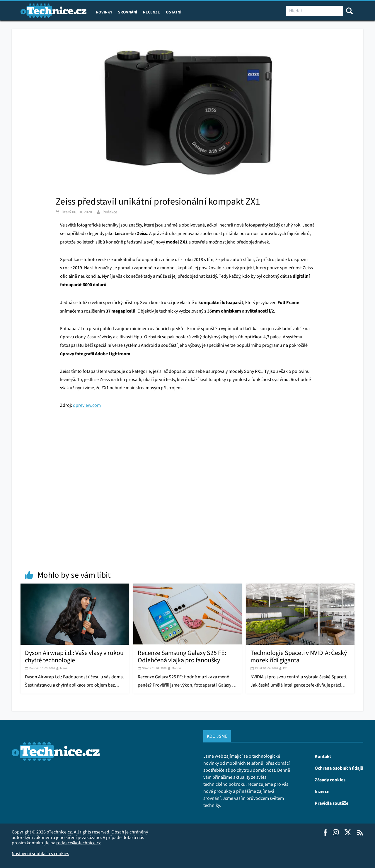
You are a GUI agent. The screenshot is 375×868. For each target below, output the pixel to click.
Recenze (151, 12)
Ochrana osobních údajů (339, 768)
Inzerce (322, 791)
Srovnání (128, 12)
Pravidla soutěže (331, 803)
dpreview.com (87, 405)
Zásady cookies (330, 780)
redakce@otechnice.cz (79, 843)
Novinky (104, 12)
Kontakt (323, 756)
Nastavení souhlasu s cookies (40, 854)
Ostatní (174, 12)
